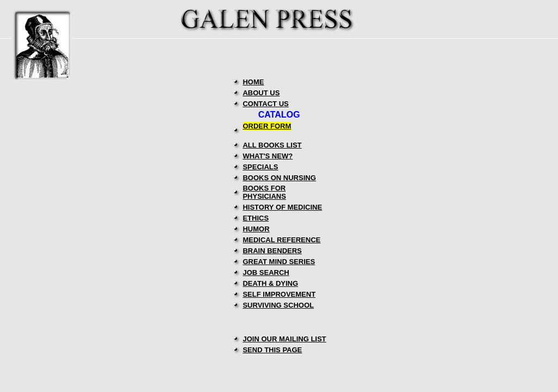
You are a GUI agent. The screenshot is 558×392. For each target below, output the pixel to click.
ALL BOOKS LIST (272, 145)
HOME (253, 82)
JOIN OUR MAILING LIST (284, 339)
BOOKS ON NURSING (279, 178)
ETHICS (256, 218)
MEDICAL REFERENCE (281, 240)
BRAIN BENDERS (272, 251)
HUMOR (256, 229)
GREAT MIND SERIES (279, 262)
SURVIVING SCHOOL (278, 305)
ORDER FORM (267, 126)
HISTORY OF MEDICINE (282, 207)
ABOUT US (261, 93)
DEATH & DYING (270, 283)
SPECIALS (260, 167)
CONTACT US (265, 104)
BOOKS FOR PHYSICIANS (264, 192)
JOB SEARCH (266, 272)
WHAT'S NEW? (268, 156)
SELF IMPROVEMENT (279, 294)
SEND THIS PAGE (272, 350)
